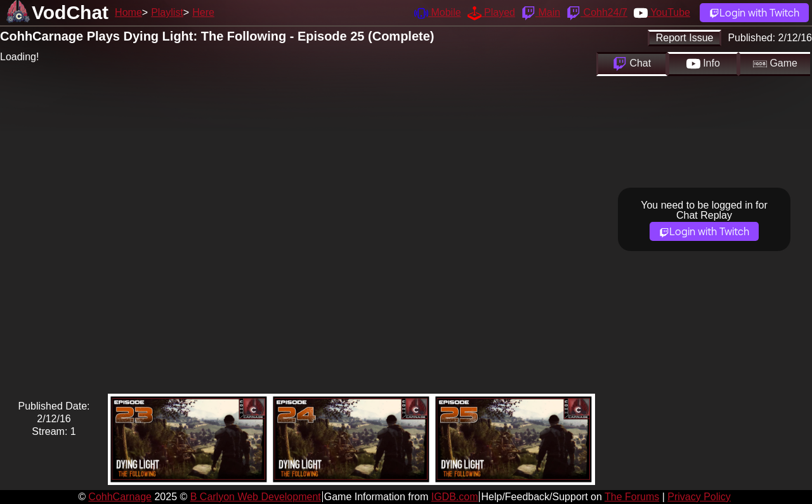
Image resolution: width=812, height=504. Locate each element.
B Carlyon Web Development (256, 497)
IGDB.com (455, 497)
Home (128, 12)
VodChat (70, 12)
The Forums (632, 497)
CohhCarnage (120, 497)
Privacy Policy (699, 497)
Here (203, 12)
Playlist (167, 12)
